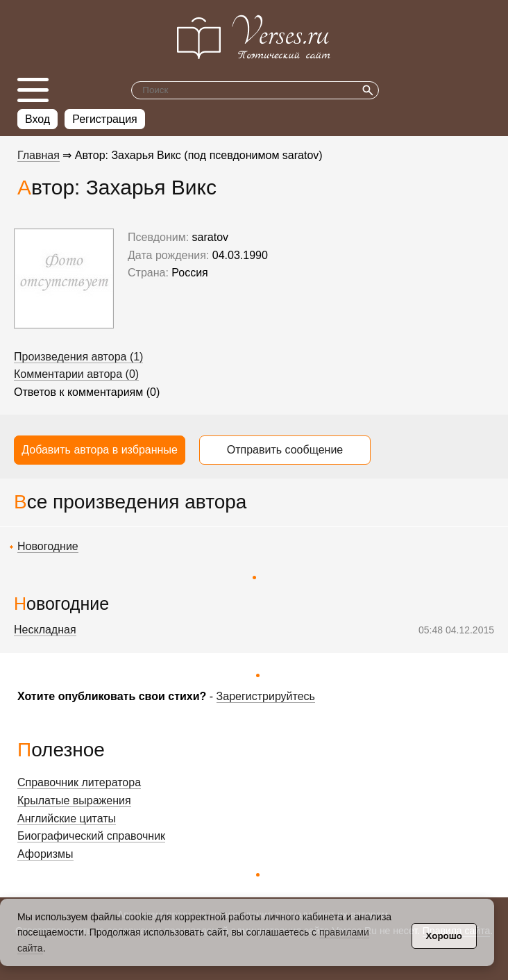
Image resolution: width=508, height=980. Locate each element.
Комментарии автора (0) (76, 374)
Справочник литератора (79, 782)
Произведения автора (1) (78, 357)
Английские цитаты (67, 819)
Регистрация (105, 119)
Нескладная (45, 630)
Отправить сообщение (285, 450)
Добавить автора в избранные (100, 450)
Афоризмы (45, 854)
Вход (37, 119)
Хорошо (444, 936)
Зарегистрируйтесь (266, 696)
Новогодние (48, 546)
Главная (39, 155)
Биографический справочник (91, 836)
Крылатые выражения (74, 800)
